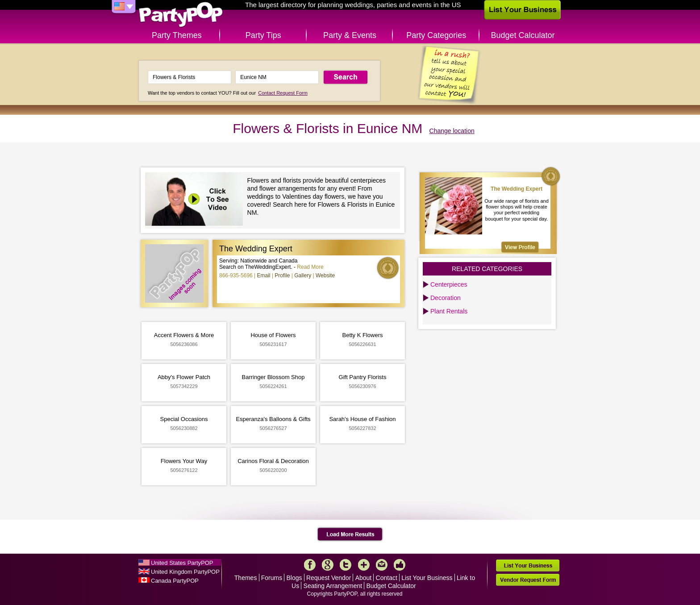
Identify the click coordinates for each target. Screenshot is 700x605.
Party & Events (350, 35)
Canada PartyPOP (175, 581)
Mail (382, 565)
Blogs (294, 578)
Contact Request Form (283, 93)
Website (325, 275)
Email (264, 275)
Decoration (446, 298)
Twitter (346, 565)
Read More (310, 267)
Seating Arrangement (333, 586)
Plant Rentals (449, 311)
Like (400, 565)
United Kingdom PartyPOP (185, 572)
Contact (387, 578)
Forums (272, 578)
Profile (282, 275)
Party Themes (177, 35)
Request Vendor (329, 578)
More (364, 565)
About (364, 578)
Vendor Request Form (528, 580)
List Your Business (427, 578)
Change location (452, 131)
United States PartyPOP (182, 563)
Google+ (328, 565)
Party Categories (436, 35)
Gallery (303, 275)
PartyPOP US (181, 15)
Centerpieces (449, 284)
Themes (246, 578)
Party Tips (263, 35)
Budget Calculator (523, 35)
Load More (350, 534)
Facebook (310, 565)
